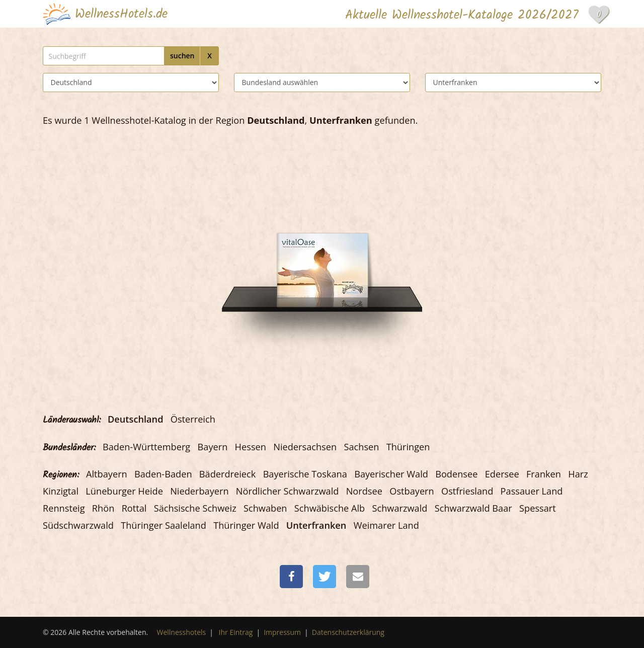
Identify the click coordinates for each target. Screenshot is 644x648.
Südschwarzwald (78, 525)
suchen (182, 56)
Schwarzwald (400, 508)
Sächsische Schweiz (195, 508)
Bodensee (456, 474)
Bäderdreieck (227, 474)
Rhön (103, 508)
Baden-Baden (163, 474)
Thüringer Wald (246, 525)
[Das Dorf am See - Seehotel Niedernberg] (323, 236)
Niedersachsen (305, 447)
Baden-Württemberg (146, 447)
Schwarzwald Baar (473, 508)
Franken (544, 474)
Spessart (538, 508)
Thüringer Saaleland (164, 525)
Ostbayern (412, 491)
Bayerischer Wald (391, 474)
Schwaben (265, 508)
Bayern (213, 447)
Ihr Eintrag (236, 632)
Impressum (282, 632)
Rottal (134, 508)
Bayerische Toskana (305, 474)
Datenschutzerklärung (348, 632)
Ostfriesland (467, 491)
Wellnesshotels (182, 632)
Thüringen (408, 447)
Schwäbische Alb (330, 508)
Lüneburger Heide (124, 491)
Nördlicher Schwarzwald (288, 491)
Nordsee (364, 491)
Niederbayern (199, 491)
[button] (291, 577)
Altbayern (107, 474)
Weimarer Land (386, 525)
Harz (578, 474)
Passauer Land (532, 491)
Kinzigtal (61, 491)
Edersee (502, 474)
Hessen (251, 447)
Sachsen (361, 447)
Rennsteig (64, 508)
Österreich (193, 419)
